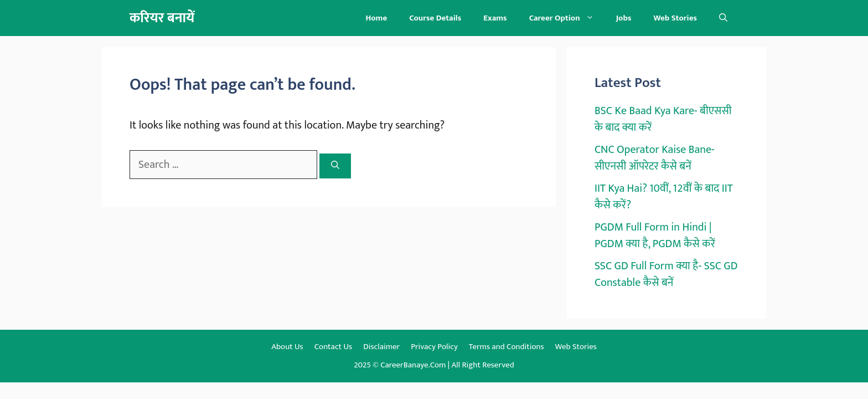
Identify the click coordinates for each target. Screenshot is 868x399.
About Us (287, 347)
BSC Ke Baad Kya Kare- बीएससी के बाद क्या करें (663, 119)
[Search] (335, 166)
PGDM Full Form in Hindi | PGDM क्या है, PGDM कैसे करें (655, 236)
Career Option (567, 18)
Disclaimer (381, 347)
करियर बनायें (162, 18)
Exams (495, 18)
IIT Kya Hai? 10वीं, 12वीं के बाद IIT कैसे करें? (664, 197)
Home (376, 18)
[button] (723, 18)
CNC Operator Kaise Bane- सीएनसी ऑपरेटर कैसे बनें (655, 158)
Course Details (435, 18)
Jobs (624, 18)
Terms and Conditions (507, 347)
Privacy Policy (434, 347)
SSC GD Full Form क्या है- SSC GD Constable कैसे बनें (666, 274)
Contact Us (333, 347)
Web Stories (675, 18)
